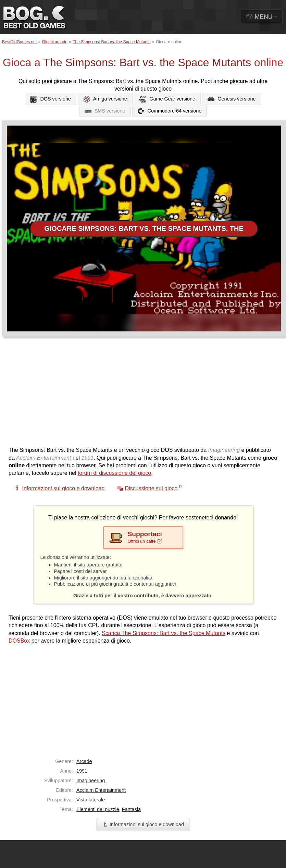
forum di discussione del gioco (114, 473)
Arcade (84, 761)
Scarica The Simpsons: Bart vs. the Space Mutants (164, 633)
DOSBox (19, 641)
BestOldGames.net (19, 42)
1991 (82, 771)
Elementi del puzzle (98, 809)
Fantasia (131, 809)
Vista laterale (91, 800)
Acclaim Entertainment (101, 790)
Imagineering (91, 781)
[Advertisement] (107, 395)
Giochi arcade (55, 42)
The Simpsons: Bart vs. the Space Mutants (111, 42)
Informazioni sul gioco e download (143, 824)
